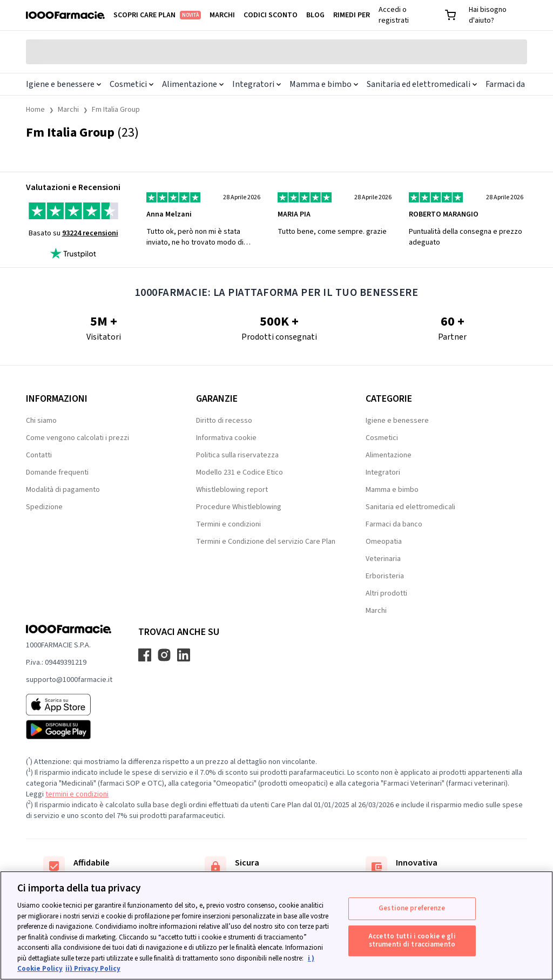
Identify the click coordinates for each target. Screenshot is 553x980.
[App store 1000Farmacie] (69, 705)
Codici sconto (271, 15)
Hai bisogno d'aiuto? (488, 15)
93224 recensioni (90, 233)
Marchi (222, 15)
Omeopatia (384, 542)
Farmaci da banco (394, 524)
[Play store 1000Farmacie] (69, 729)
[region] (276, 925)
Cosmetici (131, 84)
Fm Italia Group (116, 110)
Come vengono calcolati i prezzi (77, 438)
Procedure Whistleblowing (239, 507)
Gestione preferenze (412, 908)
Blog (315, 15)
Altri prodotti (386, 593)
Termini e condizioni (228, 524)
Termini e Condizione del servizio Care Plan (266, 542)
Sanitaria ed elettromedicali (422, 84)
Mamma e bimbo (324, 84)
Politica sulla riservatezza (237, 455)
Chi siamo (41, 421)
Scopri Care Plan (157, 15)
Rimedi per (352, 15)
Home (35, 110)
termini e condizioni (77, 794)
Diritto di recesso (224, 421)
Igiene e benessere (63, 84)
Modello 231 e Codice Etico (240, 472)
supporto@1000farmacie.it (69, 680)
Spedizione (44, 507)
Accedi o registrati (394, 15)
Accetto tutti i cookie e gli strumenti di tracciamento (412, 941)
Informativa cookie (226, 438)
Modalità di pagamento (63, 490)
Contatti (39, 455)
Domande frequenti (57, 472)
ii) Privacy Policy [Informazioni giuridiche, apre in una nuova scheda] (93, 969)
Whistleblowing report (232, 490)
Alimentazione (193, 84)
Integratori (257, 84)
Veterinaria (383, 559)
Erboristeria (385, 576)
